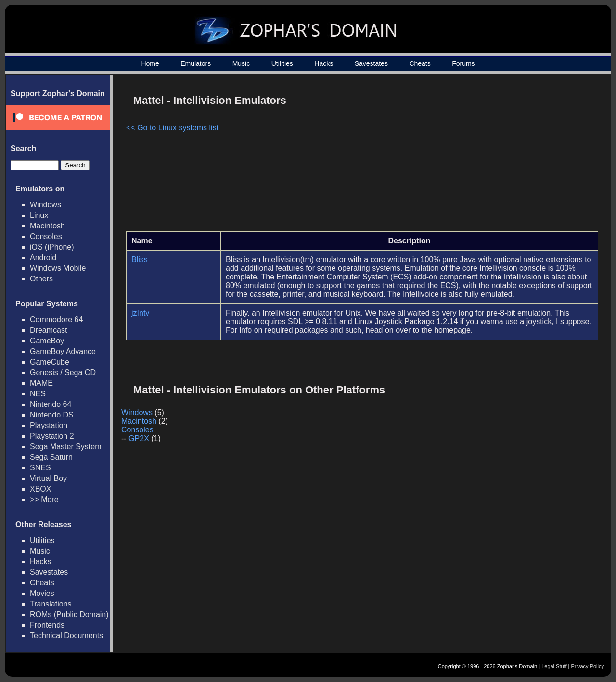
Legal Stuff (554, 666)
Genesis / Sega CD (63, 373)
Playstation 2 (52, 436)
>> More (44, 499)
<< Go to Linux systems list (172, 128)
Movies (42, 593)
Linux (39, 215)
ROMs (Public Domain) (69, 614)
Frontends (47, 625)
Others (41, 279)
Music (241, 63)
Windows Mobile (58, 268)
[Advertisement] (516, 157)
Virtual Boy (48, 478)
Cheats (420, 63)
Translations (51, 604)
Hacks (324, 63)
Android (43, 258)
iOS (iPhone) (52, 247)
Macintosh (47, 226)
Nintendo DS (52, 415)
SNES (40, 468)
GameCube (50, 362)
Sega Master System (66, 447)
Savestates (371, 63)
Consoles (46, 236)
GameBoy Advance (63, 351)
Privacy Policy (588, 666)
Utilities (282, 63)
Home (150, 63)
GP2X (139, 438)
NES (38, 394)
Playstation (49, 425)
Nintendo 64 (51, 404)
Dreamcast (48, 330)
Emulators (196, 63)
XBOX (40, 489)
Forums (463, 63)
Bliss (140, 259)
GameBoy (47, 341)
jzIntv (140, 313)
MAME (41, 383)
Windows (45, 205)
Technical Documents (66, 636)
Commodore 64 (56, 320)
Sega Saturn (51, 457)
